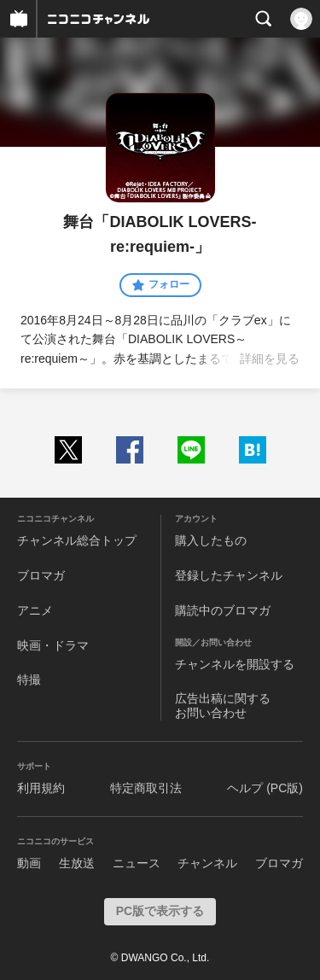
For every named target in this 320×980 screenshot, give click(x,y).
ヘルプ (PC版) (265, 788)
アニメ (35, 610)
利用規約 (41, 788)
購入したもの (211, 540)
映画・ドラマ (53, 645)
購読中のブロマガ (223, 610)
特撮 (29, 680)
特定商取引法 (146, 788)
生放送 (77, 863)
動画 (29, 863)
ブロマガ (41, 575)
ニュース (137, 863)
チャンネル (207, 863)
